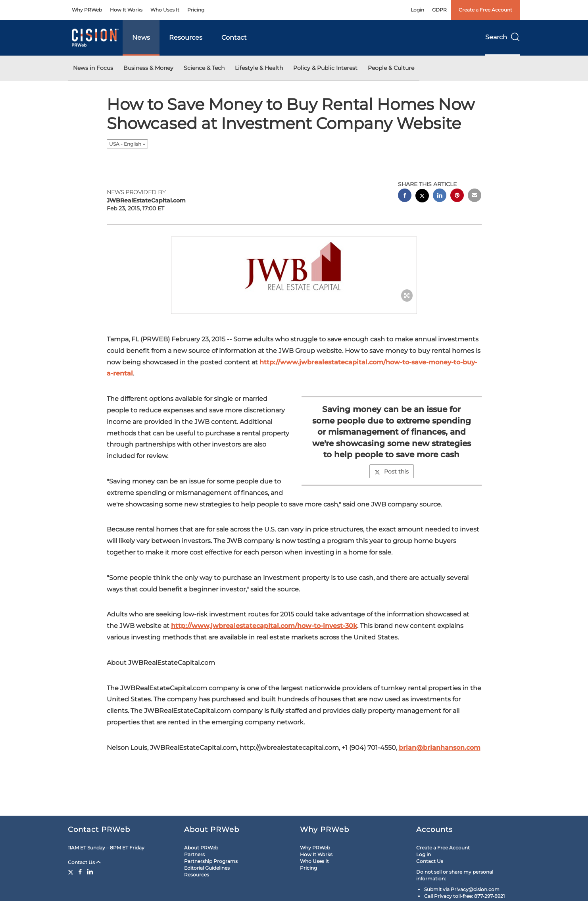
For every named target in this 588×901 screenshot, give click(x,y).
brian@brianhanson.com (440, 748)
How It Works (126, 10)
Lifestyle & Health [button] (259, 68)
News (141, 38)
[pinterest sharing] (457, 196)
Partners (194, 854)
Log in (424, 854)
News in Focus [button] (93, 68)
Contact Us (84, 862)
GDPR (439, 10)
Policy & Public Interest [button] (325, 68)
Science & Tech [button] (204, 68)
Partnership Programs (211, 861)
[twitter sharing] (422, 197)
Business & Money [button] (148, 68)
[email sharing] (475, 196)
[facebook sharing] (405, 196)
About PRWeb (201, 848)
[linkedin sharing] (440, 196)
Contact (234, 38)
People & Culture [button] (391, 68)
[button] (294, 267)
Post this (392, 472)
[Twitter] (72, 872)
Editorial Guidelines (207, 868)
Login (417, 10)
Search (503, 37)
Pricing (196, 10)
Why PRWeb (87, 10)
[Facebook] (80, 872)
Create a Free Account (485, 10)
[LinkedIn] (90, 872)
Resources (186, 38)
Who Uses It (165, 10)
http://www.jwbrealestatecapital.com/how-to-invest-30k (264, 626)
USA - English (127, 144)
